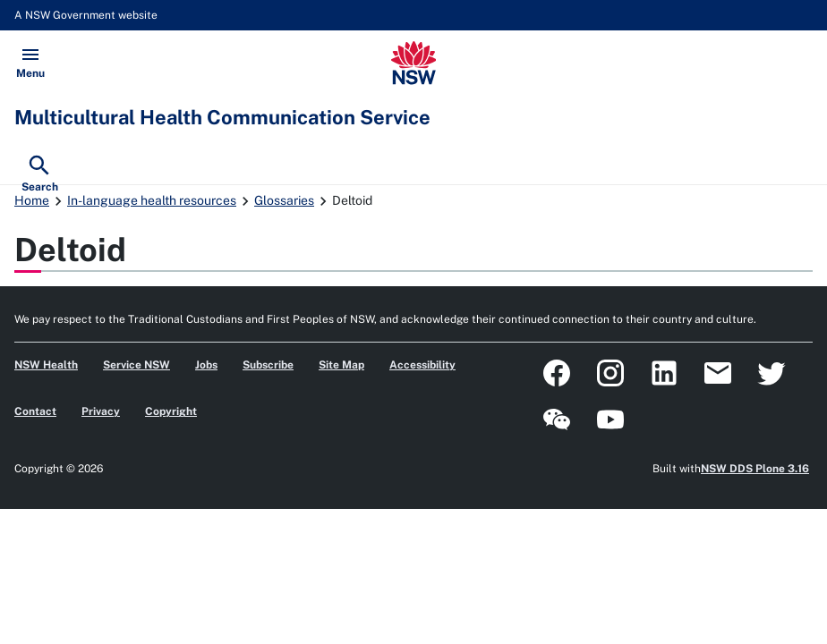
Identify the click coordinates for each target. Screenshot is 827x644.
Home (32, 200)
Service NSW (136, 365)
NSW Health (46, 365)
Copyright (171, 411)
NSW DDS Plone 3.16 (755, 469)
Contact (35, 411)
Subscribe (268, 365)
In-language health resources (152, 200)
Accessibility (422, 365)
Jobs (206, 365)
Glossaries (284, 200)
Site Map (341, 365)
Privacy (101, 411)
